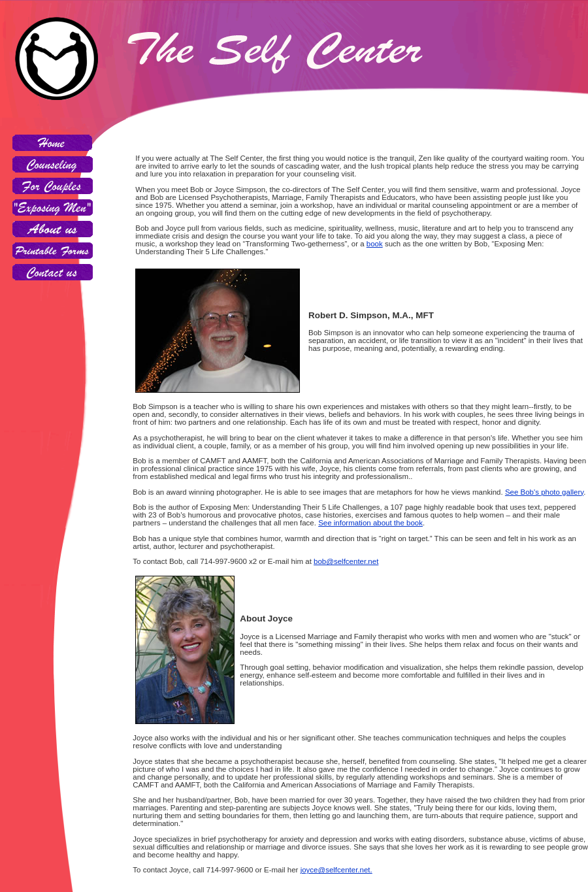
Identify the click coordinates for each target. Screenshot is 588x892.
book (375, 244)
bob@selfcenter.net (346, 561)
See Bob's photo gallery (544, 492)
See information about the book (370, 523)
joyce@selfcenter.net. (336, 870)
